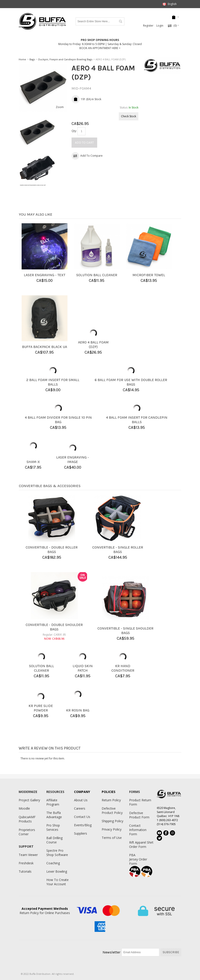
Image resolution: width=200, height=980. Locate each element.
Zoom (60, 107)
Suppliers (81, 833)
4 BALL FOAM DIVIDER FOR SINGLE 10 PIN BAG (58, 420)
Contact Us (82, 817)
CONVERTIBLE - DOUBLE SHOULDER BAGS (54, 627)
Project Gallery (29, 800)
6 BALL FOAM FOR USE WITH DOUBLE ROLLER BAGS (131, 382)
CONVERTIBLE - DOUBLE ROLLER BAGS (52, 550)
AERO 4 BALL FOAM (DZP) (93, 344)
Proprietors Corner (27, 832)
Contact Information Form (138, 830)
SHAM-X (33, 462)
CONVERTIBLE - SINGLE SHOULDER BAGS (125, 631)
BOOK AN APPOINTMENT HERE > (100, 48)
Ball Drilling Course (54, 840)
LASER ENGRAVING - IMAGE (73, 460)
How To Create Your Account (57, 882)
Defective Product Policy (112, 811)
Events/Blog (83, 825)
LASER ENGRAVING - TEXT (45, 275)
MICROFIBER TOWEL (149, 275)
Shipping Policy (112, 821)
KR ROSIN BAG (78, 710)
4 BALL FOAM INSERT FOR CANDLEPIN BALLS (137, 420)
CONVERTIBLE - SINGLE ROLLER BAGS (118, 550)
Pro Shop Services (53, 827)
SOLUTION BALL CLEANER (97, 275)
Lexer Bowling (57, 871)
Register (148, 26)
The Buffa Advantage (54, 815)
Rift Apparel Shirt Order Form (141, 845)
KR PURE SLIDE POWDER (41, 708)
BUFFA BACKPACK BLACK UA (45, 347)
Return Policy (111, 800)
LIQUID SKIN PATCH (83, 668)
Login (160, 26)
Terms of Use (112, 838)
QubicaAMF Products (27, 819)
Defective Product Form (139, 815)
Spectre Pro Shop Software (57, 853)
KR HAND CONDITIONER (123, 668)
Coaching (53, 863)
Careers (80, 808)
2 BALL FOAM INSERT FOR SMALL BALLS (53, 382)
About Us (81, 800)
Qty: (74, 131)
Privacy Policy (112, 829)
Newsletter (111, 952)
